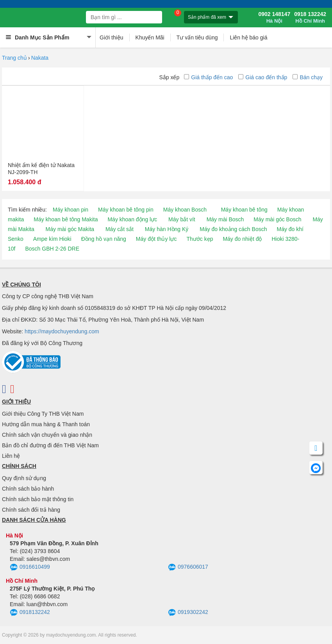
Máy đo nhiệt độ (242, 239)
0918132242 (30, 613)
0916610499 (30, 568)
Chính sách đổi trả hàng (31, 510)
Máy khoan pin (71, 210)
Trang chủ (14, 58)
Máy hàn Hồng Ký (167, 229)
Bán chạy (308, 77)
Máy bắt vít (182, 219)
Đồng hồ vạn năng (104, 239)
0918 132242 (310, 18)
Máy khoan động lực (132, 219)
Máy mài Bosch (225, 219)
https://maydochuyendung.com (62, 331)
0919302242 (188, 613)
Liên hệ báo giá (248, 37)
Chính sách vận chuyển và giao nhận (47, 435)
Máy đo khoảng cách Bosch (233, 229)
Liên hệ (11, 456)
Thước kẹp (200, 239)
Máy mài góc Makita (70, 229)
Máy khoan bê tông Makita (66, 219)
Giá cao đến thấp (263, 77)
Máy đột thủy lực (156, 239)
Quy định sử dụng (24, 478)
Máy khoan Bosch (185, 210)
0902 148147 (274, 18)
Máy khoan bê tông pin (126, 210)
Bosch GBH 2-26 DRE (52, 249)
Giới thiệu (112, 37)
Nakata (40, 58)
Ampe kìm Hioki (52, 239)
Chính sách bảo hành (28, 489)
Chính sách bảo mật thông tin (38, 499)
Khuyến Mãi (150, 37)
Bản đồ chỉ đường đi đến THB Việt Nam (50, 445)
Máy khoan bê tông (244, 210)
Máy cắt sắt (120, 229)
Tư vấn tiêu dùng (197, 37)
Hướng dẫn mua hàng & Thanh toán (46, 424)
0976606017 (188, 568)
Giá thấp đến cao (208, 77)
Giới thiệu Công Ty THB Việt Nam (43, 414)
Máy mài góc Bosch (277, 219)
